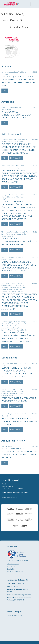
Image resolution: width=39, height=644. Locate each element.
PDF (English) (16, 158)
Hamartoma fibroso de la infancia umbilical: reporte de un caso (19, 421)
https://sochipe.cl (13, 564)
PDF (5, 91)
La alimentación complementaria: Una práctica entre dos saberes (19, 242)
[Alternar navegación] (33, 4)
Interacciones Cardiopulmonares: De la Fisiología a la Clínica (16, 115)
